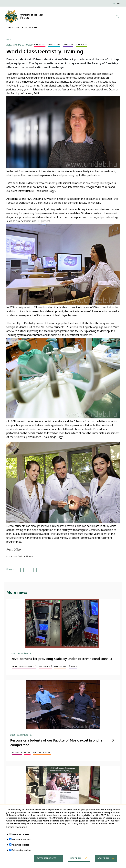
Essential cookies (21, 839)
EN (118, 4)
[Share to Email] (38, 570)
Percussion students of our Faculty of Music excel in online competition (56, 743)
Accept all (103, 863)
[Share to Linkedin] (32, 570)
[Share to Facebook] (19, 570)
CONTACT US (30, 27)
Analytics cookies (21, 850)
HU (115, 4)
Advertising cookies (22, 855)
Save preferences (46, 863)
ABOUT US (14, 27)
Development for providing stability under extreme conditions (59, 659)
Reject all (76, 863)
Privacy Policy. (79, 828)
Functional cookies (21, 845)
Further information (17, 832)
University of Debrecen (32, 15)
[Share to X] (25, 570)
